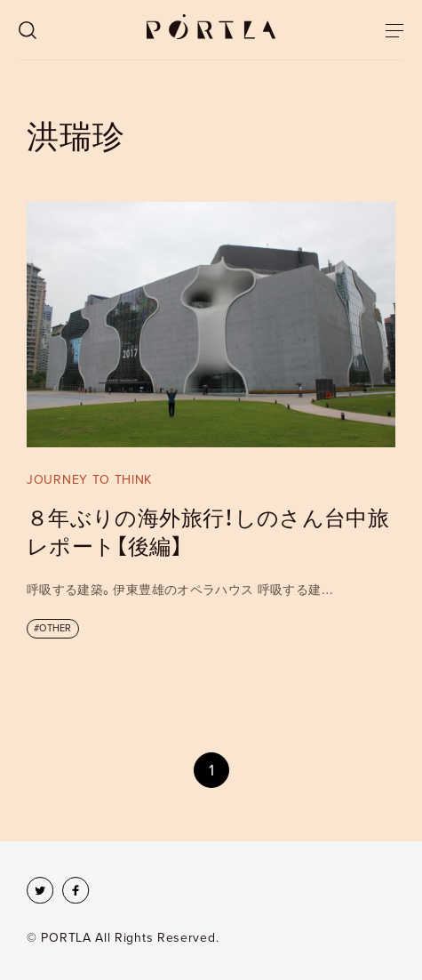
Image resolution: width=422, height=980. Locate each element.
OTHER (55, 628)
